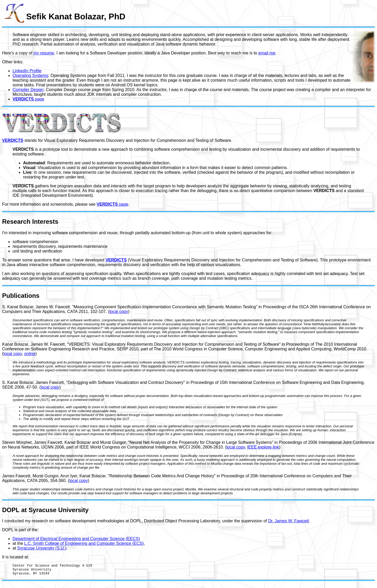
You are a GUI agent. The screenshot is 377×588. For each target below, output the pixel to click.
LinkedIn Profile (27, 71)
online (30, 354)
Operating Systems (30, 75)
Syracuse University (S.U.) (42, 548)
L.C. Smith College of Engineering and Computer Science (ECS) (84, 543)
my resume (44, 53)
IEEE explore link (263, 447)
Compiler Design (28, 90)
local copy (119, 312)
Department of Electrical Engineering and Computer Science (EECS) (76, 539)
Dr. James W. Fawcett (289, 521)
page (28, 99)
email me (267, 53)
